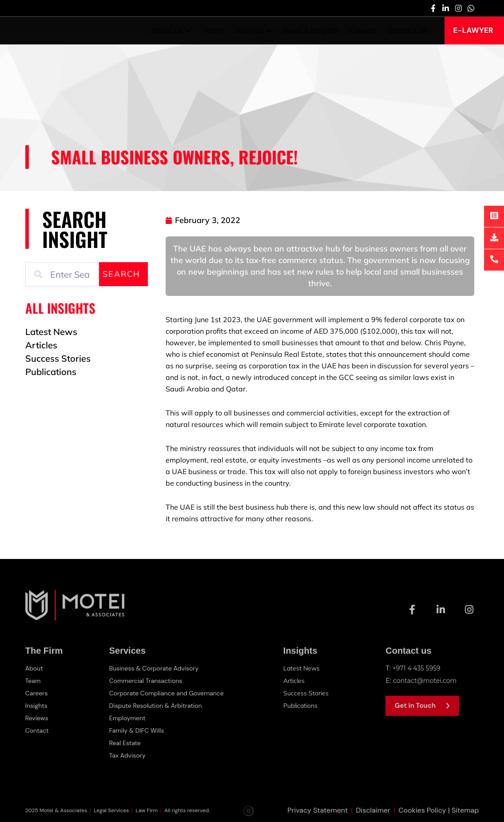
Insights (37, 706)
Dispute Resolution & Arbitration (157, 706)
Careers (37, 693)
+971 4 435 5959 (418, 668)
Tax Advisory (127, 755)
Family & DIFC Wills (136, 730)
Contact (38, 730)
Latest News (304, 668)
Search (121, 274)
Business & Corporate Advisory (155, 668)
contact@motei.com (427, 680)
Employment (127, 718)
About (35, 668)
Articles (297, 680)
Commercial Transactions (146, 681)
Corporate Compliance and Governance (169, 693)
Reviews (38, 718)
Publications (305, 705)
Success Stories (309, 693)
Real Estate (124, 743)
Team (34, 681)
